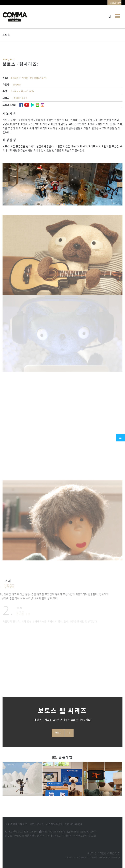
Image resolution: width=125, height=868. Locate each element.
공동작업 (66, 757)
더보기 (63, 733)
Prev (5, 185)
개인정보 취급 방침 (110, 853)
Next (120, 185)
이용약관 (92, 853)
